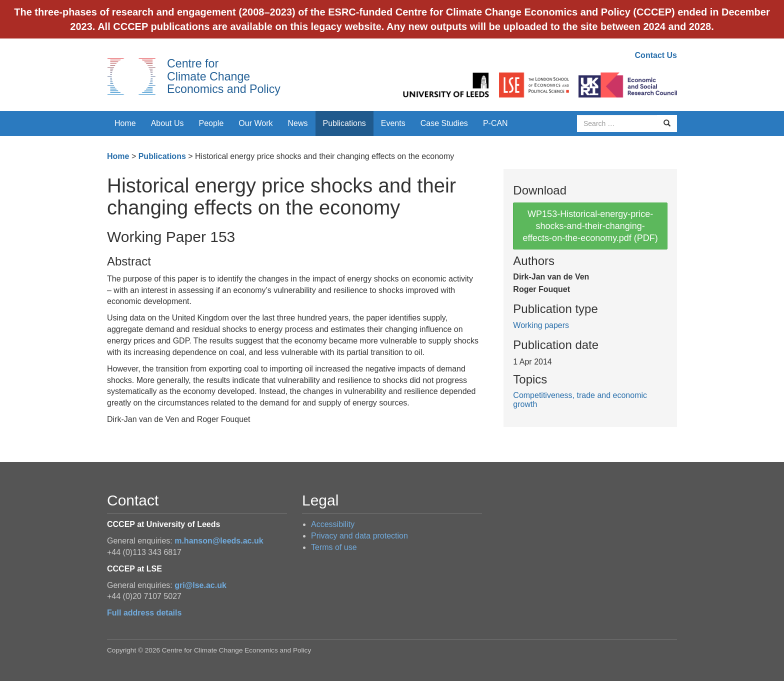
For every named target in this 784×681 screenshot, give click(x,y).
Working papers (541, 325)
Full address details (144, 613)
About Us (167, 123)
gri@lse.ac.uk (200, 585)
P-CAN (495, 123)
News (297, 123)
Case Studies (444, 123)
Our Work (255, 123)
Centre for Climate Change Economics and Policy (224, 76)
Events (393, 123)
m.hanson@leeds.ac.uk (219, 541)
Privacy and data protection (359, 536)
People (211, 123)
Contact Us (656, 55)
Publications (344, 123)
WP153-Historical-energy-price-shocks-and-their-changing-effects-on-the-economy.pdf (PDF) (590, 226)
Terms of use (334, 547)
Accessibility (333, 524)
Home (125, 123)
